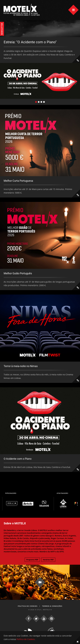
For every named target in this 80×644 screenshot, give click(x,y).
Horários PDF (48, 560)
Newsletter (2, 29)
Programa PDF (32, 560)
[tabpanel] (40, 68)
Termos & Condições (52, 606)
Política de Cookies (28, 606)
